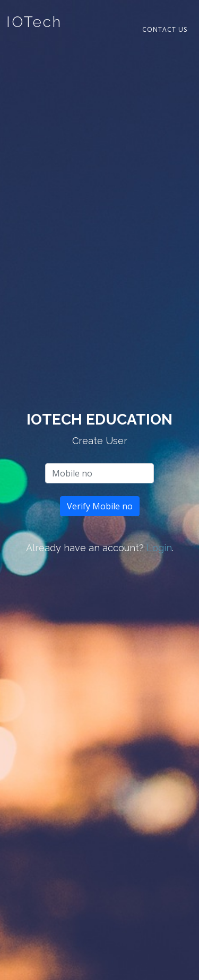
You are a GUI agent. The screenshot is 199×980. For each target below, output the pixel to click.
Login (159, 548)
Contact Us (165, 29)
